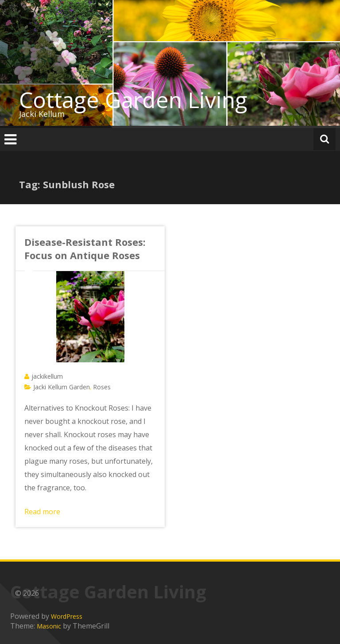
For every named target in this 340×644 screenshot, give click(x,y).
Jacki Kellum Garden (62, 387)
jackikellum (47, 376)
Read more (42, 512)
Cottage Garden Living (133, 100)
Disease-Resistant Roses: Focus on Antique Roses (85, 248)
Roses (102, 387)
